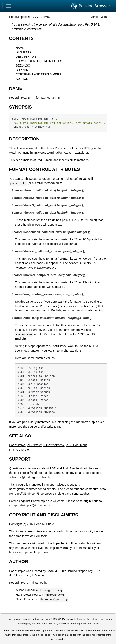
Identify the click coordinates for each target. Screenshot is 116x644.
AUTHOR (22, 79)
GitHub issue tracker (101, 619)
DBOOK (56, 619)
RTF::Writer (34, 445)
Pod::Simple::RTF (21, 17)
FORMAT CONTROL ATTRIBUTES (39, 61)
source (38, 17)
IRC (53, 635)
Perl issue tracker (21, 635)
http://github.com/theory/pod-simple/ (33, 489)
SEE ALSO (23, 65)
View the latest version (27, 29)
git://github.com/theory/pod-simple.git (41, 493)
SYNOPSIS (23, 52)
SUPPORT (23, 70)
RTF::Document (76, 445)
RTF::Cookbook (54, 445)
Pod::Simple (45, 160)
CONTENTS (21, 38)
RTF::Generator (19, 450)
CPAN (46, 17)
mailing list (41, 635)
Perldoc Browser (91, 6)
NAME (20, 48)
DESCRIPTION (26, 57)
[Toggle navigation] (8, 6)
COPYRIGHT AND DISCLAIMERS (38, 74)
